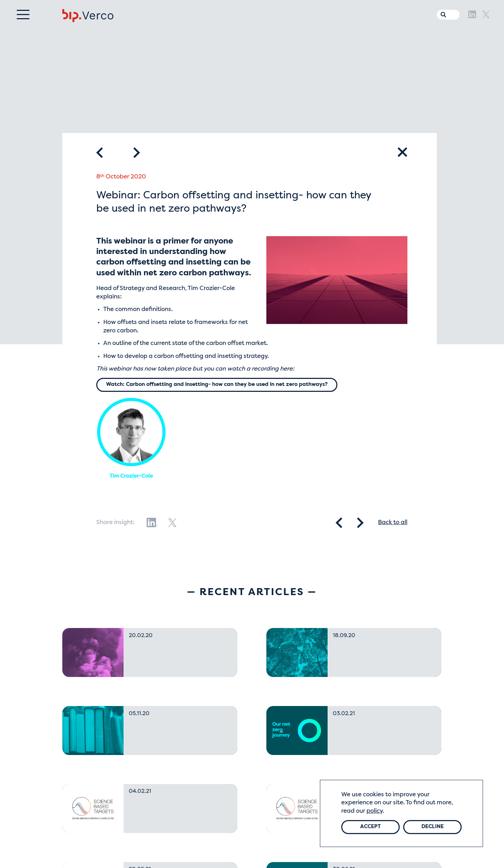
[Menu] (23, 27)
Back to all (393, 524)
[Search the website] (442, 26)
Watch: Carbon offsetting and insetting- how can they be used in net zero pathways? (230, 385)
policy (374, 810)
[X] (486, 27)
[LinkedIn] (473, 27)
